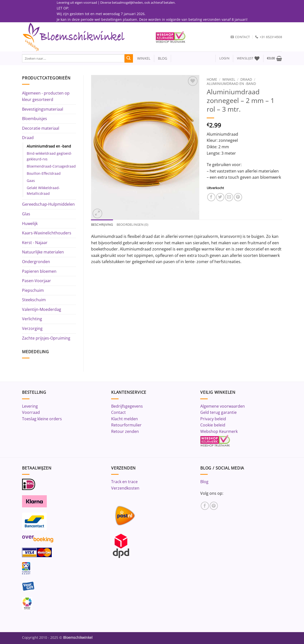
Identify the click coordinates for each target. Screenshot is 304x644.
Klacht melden (125, 419)
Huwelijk (30, 223)
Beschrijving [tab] (102, 224)
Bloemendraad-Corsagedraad (51, 166)
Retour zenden (125, 431)
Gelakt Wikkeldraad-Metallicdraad (43, 191)
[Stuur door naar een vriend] (229, 197)
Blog (204, 482)
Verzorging (32, 328)
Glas (26, 214)
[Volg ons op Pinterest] (214, 506)
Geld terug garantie (218, 412)
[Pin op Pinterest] (238, 197)
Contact (118, 412)
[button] (224, 58)
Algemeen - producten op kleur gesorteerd (46, 96)
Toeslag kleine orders (42, 419)
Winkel (229, 79)
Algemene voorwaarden (223, 406)
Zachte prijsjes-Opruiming (46, 338)
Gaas (31, 181)
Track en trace (124, 482)
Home (212, 79)
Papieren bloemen (39, 271)
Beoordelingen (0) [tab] (132, 224)
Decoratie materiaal (41, 128)
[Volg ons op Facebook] (205, 506)
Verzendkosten (125, 488)
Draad (28, 138)
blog (163, 58)
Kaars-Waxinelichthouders (47, 233)
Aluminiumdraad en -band (49, 146)
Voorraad (31, 412)
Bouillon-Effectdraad (44, 173)
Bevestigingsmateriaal (43, 109)
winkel (142, 58)
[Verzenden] (129, 58)
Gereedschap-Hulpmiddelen (48, 204)
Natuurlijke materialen (43, 252)
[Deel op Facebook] (211, 197)
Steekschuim (34, 300)
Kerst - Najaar (35, 243)
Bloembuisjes (35, 119)
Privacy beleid (213, 419)
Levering (30, 406)
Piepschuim (33, 290)
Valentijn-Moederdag (42, 309)
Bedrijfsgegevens (127, 406)
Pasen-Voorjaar (37, 281)
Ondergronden (36, 262)
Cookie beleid (213, 425)
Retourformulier (126, 425)
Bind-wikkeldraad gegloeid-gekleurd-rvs (49, 156)
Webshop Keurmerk (219, 431)
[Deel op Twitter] (220, 197)
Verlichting (32, 319)
